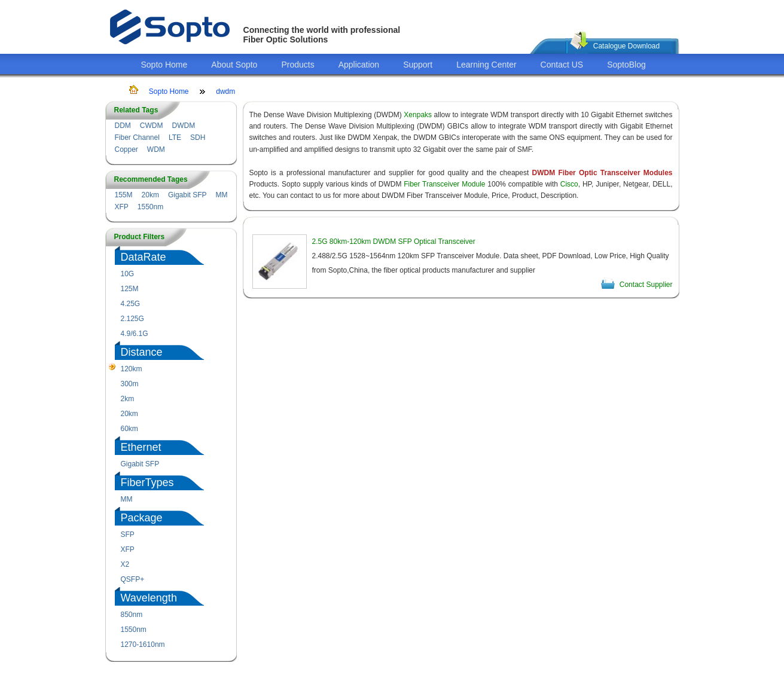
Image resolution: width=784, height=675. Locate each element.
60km (129, 429)
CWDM (152, 126)
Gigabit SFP (187, 195)
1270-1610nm (143, 645)
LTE (175, 138)
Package (142, 518)
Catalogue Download (626, 46)
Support (418, 65)
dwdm (225, 91)
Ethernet (141, 447)
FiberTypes (147, 482)
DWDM (183, 126)
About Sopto (234, 65)
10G (128, 274)
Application (359, 65)
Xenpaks (418, 115)
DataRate (144, 257)
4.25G (131, 304)
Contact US (562, 65)
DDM (123, 126)
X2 (125, 564)
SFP (128, 534)
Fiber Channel (137, 138)
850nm (132, 615)
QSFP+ (133, 579)
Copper (126, 149)
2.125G (132, 319)
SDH (198, 138)
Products (298, 65)
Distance (142, 352)
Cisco (569, 184)
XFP (122, 207)
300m (130, 384)
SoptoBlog (626, 65)
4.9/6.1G (135, 334)
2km (128, 399)
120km (132, 369)
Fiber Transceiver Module (444, 184)
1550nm (150, 207)
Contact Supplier (646, 285)
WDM (156, 149)
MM (222, 195)
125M (130, 289)
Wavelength (149, 598)
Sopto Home (164, 65)
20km (150, 195)
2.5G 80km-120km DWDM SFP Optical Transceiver (394, 242)
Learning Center (486, 65)
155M (124, 195)
